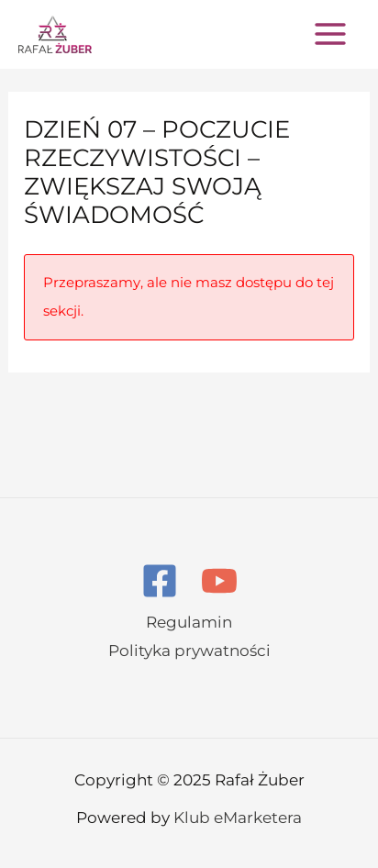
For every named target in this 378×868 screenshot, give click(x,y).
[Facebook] (160, 581)
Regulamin (189, 622)
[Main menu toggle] (330, 34)
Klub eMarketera (238, 818)
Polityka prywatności (189, 651)
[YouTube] (219, 581)
